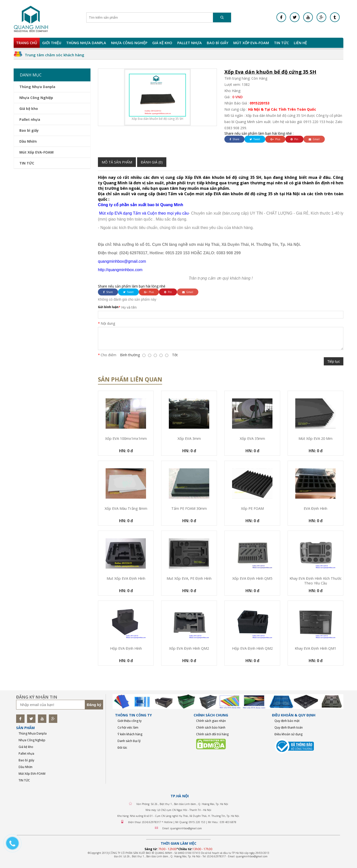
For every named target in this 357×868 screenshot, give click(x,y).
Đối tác (122, 748)
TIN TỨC (281, 43)
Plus (275, 139)
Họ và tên (129, 307)
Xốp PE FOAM (252, 508)
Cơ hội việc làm (128, 727)
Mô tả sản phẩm (117, 162)
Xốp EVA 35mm (252, 438)
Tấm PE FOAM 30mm (189, 508)
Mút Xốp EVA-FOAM (251, 43)
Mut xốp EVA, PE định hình (189, 578)
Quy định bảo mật (287, 721)
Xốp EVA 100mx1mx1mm (126, 438)
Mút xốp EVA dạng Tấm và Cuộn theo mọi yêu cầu (143, 213)
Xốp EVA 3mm (189, 438)
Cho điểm (108, 355)
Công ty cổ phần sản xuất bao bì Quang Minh (141, 205)
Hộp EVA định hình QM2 (252, 648)
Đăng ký (94, 705)
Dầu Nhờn (28, 141)
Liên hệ (300, 43)
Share (234, 139)
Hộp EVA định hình (126, 648)
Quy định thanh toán (289, 727)
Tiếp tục (334, 361)
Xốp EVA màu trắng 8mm (126, 508)
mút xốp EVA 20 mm (315, 438)
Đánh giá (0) (152, 162)
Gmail (314, 139)
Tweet (255, 139)
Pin (294, 139)
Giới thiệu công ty (130, 721)
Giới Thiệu (52, 43)
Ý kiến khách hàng (130, 734)
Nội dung (108, 323)
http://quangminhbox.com (120, 270)
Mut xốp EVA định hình (126, 578)
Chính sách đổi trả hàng (212, 734)
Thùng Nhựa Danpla (86, 43)
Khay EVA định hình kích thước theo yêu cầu (316, 581)
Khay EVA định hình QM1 (315, 648)
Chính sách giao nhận (211, 721)
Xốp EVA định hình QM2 (189, 648)
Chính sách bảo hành (211, 727)
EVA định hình (315, 508)
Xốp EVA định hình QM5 (252, 578)
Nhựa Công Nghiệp (129, 43)
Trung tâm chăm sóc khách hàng (55, 55)
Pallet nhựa (190, 43)
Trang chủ (27, 43)
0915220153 (260, 103)
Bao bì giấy (218, 43)
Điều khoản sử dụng (288, 734)
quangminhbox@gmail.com (122, 261)
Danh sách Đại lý (129, 741)
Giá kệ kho (162, 43)
